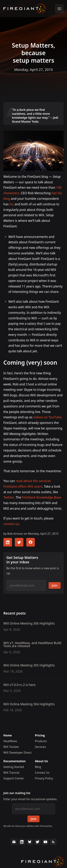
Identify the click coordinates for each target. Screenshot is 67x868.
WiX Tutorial (11, 773)
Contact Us (42, 773)
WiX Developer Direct (18, 753)
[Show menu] (59, 9)
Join (55, 585)
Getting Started (14, 767)
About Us (42, 761)
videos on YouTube (47, 417)
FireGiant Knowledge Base (42, 497)
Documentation (15, 761)
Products (41, 741)
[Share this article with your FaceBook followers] (31, 542)
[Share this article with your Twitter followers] (19, 542)
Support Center (14, 778)
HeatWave (10, 741)
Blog (38, 767)
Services (40, 747)
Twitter (9, 497)
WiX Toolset (11, 747)
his (12, 204)
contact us (11, 524)
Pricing (40, 735)
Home (8, 735)
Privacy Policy (44, 778)
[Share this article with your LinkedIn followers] (8, 542)
